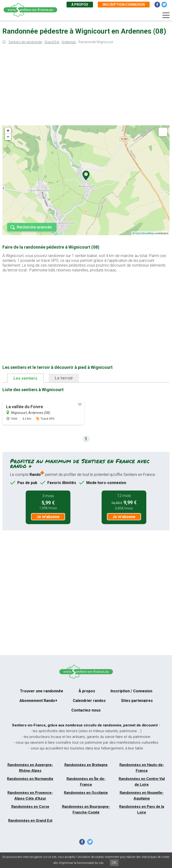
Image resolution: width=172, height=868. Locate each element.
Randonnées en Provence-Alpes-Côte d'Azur (30, 796)
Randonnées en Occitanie (86, 793)
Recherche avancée (34, 227)
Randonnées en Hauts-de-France (142, 768)
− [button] (8, 137)
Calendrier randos (89, 701)
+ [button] (8, 131)
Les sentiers (25, 378)
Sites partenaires (137, 701)
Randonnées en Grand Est (30, 820)
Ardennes (69, 42)
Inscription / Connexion (131, 691)
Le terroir (64, 378)
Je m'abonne (48, 517)
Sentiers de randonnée (25, 42)
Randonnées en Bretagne (86, 765)
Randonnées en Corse (30, 807)
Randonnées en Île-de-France (86, 782)
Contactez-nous (86, 710)
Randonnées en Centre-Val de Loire (142, 782)
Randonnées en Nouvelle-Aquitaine (142, 796)
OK (114, 863)
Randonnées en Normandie (30, 779)
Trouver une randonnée (42, 691)
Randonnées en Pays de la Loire (142, 809)
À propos (80, 5)
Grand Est (52, 42)
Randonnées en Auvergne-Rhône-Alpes (30, 768)
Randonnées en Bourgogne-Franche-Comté (86, 809)
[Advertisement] (86, 86)
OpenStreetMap (145, 233)
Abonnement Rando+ (38, 701)
